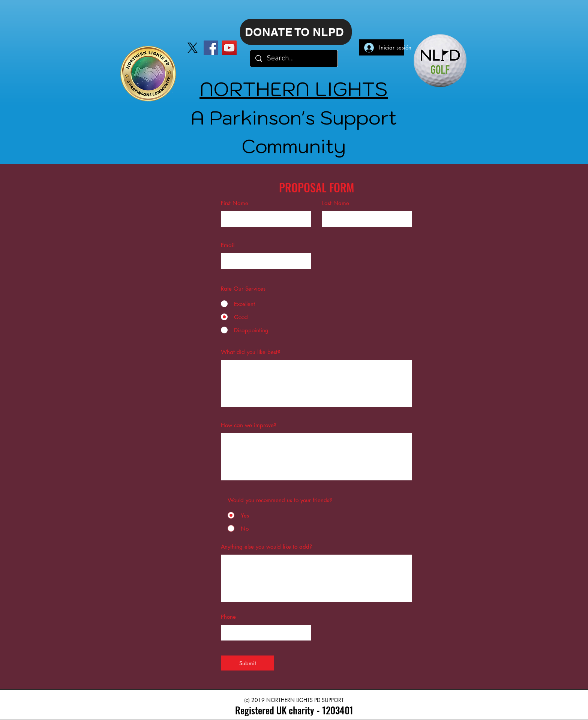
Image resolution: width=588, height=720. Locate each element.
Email (228, 245)
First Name (235, 203)
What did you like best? (250, 352)
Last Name (336, 203)
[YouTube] (229, 48)
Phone (228, 617)
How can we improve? (249, 425)
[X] (193, 48)
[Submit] (247, 663)
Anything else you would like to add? (266, 547)
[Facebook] (211, 48)
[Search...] (294, 58)
